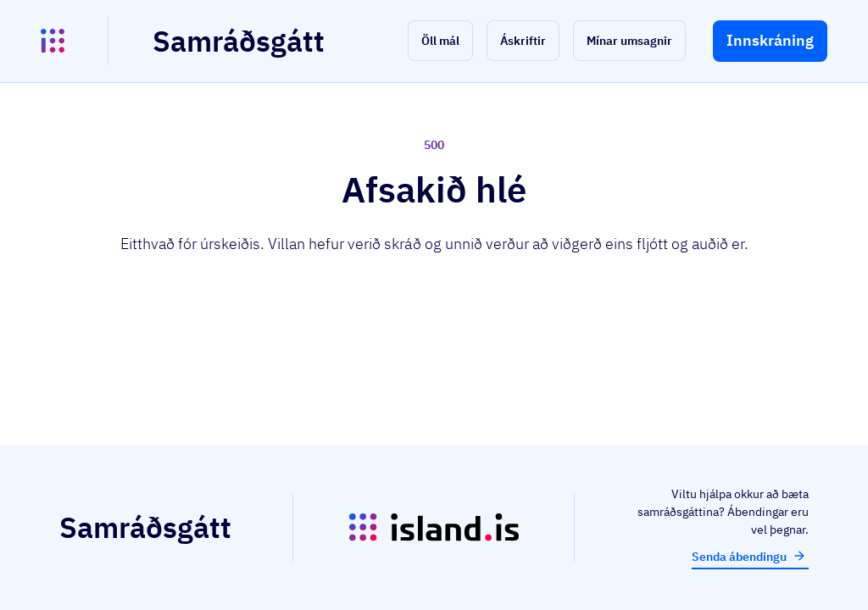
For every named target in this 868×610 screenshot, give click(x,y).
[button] (440, 41)
